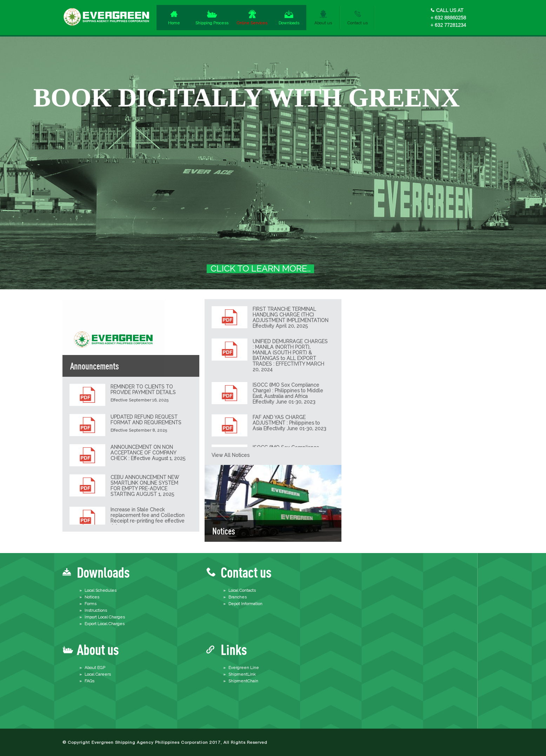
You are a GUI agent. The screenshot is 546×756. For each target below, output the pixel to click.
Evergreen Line (244, 668)
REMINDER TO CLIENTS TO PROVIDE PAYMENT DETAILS (143, 389)
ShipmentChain (243, 681)
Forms (91, 604)
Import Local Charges (105, 617)
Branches (238, 597)
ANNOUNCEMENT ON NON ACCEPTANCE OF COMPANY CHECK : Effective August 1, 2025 (148, 453)
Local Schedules (101, 590)
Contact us (358, 23)
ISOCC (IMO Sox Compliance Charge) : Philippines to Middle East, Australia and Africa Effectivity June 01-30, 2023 (288, 393)
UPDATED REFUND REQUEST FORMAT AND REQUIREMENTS (146, 420)
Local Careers (98, 674)
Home (174, 23)
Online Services (252, 23)
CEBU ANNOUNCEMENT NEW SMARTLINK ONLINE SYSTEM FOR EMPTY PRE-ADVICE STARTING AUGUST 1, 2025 (145, 486)
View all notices (231, 455)
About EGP (95, 668)
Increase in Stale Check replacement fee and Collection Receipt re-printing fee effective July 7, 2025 (148, 518)
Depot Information (245, 604)
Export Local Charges (105, 624)
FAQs (89, 681)
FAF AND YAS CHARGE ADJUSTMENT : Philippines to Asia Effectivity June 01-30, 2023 (289, 423)
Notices (92, 597)
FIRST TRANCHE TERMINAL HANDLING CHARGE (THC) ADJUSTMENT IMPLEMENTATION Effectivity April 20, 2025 (291, 317)
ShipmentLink (242, 674)
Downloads (289, 23)
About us (323, 23)
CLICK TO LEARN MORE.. (261, 269)
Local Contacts (242, 590)
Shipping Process (212, 23)
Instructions (96, 610)
